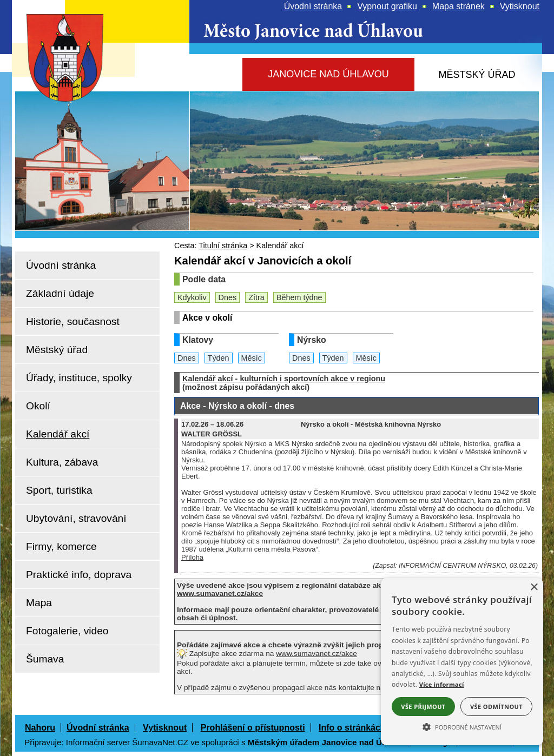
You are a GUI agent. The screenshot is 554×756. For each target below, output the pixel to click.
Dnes (228, 297)
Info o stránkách (352, 728)
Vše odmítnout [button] (496, 707)
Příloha (192, 557)
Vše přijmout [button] (423, 707)
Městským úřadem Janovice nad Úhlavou (328, 742)
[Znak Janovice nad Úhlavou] (77, 89)
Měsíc (252, 358)
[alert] (462, 662)
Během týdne (299, 297)
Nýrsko (312, 340)
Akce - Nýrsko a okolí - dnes (237, 406)
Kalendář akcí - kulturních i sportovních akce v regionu (284, 379)
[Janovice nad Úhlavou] (328, 74)
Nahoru (40, 728)
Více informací (442, 684)
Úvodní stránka (98, 728)
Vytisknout (165, 728)
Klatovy (198, 340)
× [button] (534, 588)
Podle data (204, 279)
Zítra (256, 297)
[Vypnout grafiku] (387, 6)
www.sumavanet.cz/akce (316, 654)
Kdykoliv (192, 297)
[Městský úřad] (477, 75)
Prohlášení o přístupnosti (253, 728)
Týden (219, 358)
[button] (462, 726)
